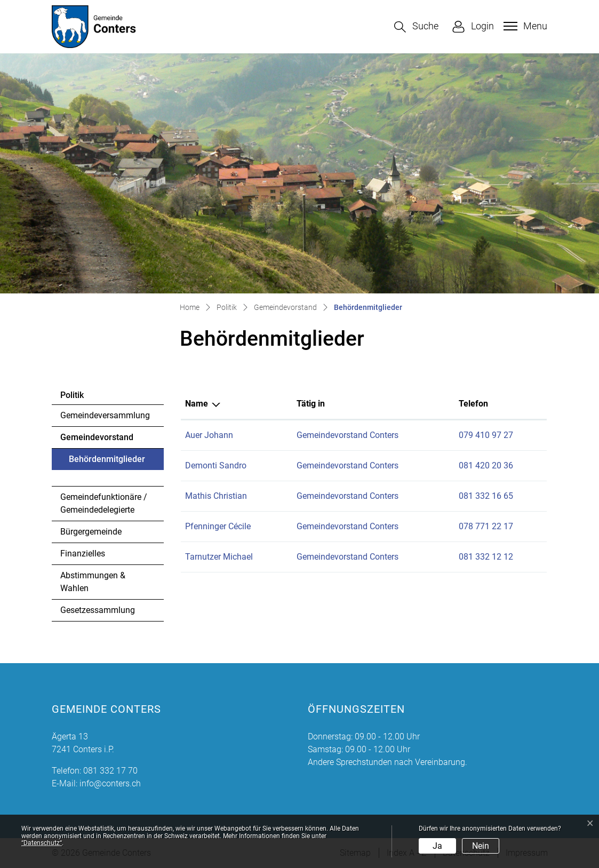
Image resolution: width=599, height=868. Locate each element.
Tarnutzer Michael (219, 557)
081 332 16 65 (486, 496)
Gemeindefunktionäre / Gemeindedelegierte (104, 503)
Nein (481, 846)
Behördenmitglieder (107, 462)
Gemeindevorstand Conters (348, 435)
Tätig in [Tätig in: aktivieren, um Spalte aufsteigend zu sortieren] (311, 404)
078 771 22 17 (486, 526)
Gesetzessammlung (98, 610)
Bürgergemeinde (91, 532)
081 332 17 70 (110, 771)
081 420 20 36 (486, 465)
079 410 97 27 (486, 435)
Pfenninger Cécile (218, 526)
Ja (437, 846)
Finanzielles (83, 554)
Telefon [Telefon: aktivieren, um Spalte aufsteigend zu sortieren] (473, 404)
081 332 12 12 (486, 557)
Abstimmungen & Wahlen (93, 582)
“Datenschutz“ (42, 843)
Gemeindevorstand (97, 437)
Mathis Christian (216, 496)
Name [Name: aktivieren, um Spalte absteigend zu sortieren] (197, 404)
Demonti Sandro (216, 465)
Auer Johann (209, 435)
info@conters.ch (110, 783)
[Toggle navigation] (524, 26)
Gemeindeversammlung (105, 415)
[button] (416, 27)
